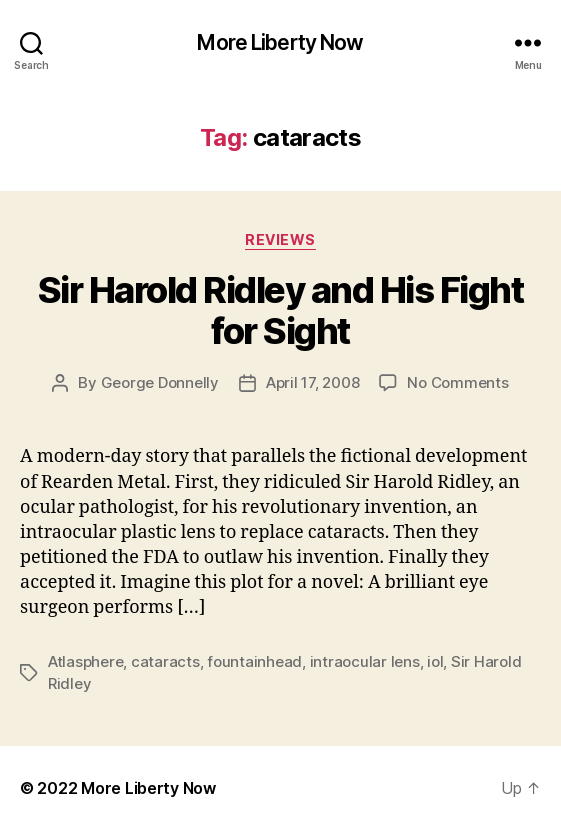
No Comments (457, 382)
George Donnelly (160, 382)
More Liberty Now (280, 42)
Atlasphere (85, 661)
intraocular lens (365, 661)
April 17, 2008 (312, 382)
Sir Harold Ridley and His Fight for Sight (281, 310)
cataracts (165, 661)
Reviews (280, 239)
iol (435, 661)
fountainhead (254, 661)
